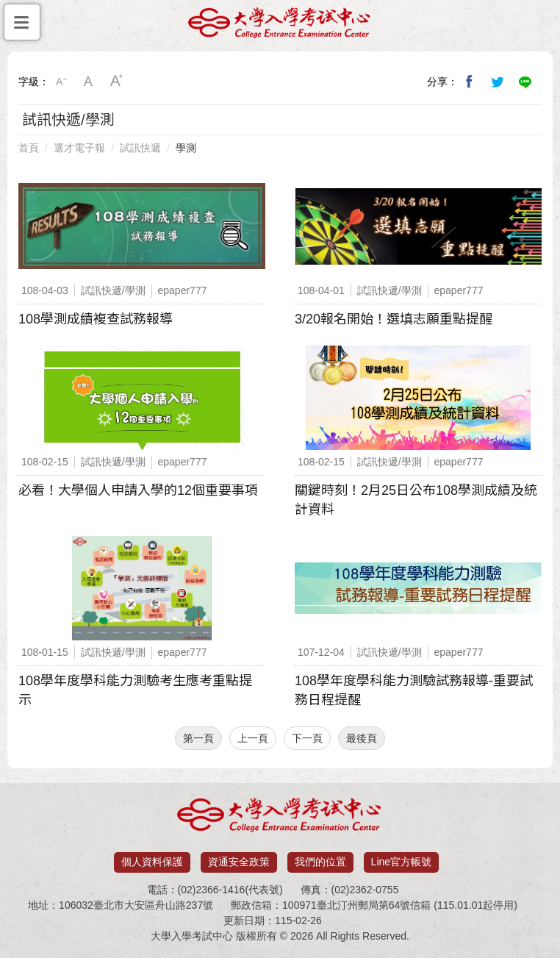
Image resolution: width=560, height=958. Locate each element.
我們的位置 (320, 862)
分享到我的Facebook (470, 82)
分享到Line (525, 82)
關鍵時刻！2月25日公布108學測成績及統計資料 (416, 500)
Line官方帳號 (401, 862)
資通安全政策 (239, 862)
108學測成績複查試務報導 (96, 319)
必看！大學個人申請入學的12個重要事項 (138, 490)
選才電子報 (79, 148)
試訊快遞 (140, 148)
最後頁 (362, 738)
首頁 (29, 148)
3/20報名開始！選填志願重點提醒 (394, 319)
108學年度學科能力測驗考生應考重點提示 (135, 690)
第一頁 (198, 738)
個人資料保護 (152, 862)
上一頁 (253, 738)
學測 (186, 148)
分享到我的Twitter (498, 82)
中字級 (89, 82)
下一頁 (307, 738)
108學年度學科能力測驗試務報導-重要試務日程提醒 (414, 690)
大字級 (117, 82)
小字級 (61, 82)
